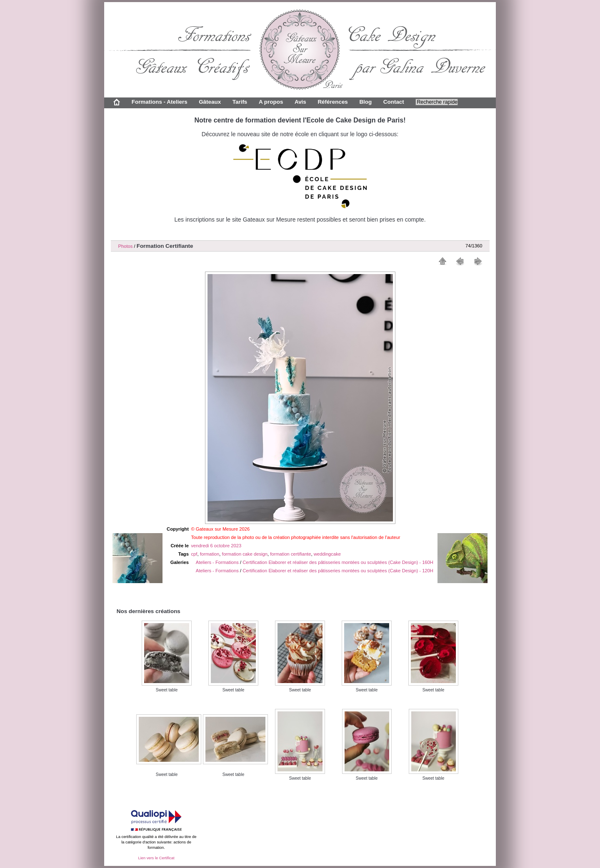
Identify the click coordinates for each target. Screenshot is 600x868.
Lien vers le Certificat (156, 858)
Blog (365, 102)
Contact (394, 102)
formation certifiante (290, 554)
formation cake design (245, 554)
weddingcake (327, 554)
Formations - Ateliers (160, 102)
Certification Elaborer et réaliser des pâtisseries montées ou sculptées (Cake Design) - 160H (338, 562)
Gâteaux (210, 102)
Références (332, 102)
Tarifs (240, 102)
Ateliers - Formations (217, 562)
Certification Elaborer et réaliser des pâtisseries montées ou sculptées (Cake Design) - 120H (338, 571)
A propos (271, 102)
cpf (194, 554)
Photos (126, 246)
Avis (300, 102)
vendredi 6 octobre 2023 (216, 546)
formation (210, 554)
